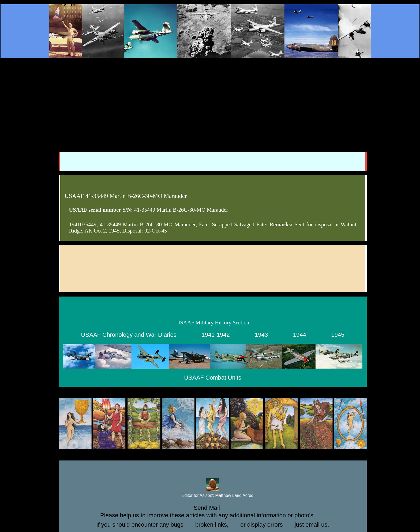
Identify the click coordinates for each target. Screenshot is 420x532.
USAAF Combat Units (213, 378)
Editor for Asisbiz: (213, 496)
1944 (300, 335)
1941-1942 (216, 335)
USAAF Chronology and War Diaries (129, 335)
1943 (261, 335)
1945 (338, 335)
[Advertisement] (210, 100)
